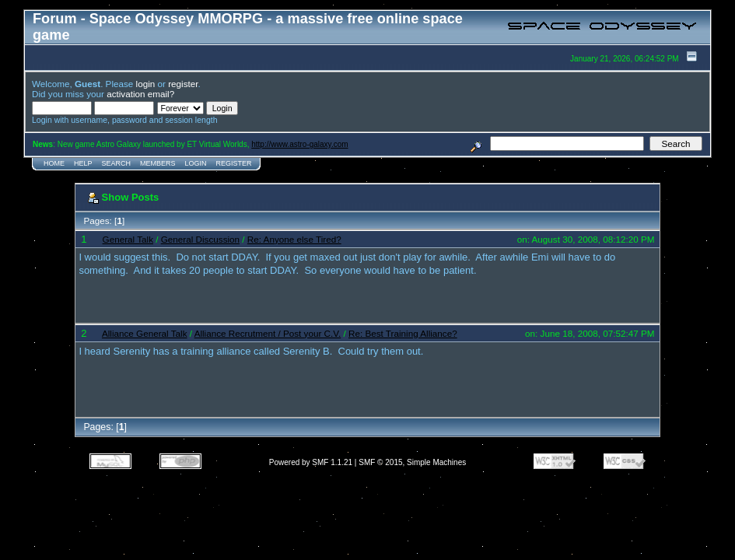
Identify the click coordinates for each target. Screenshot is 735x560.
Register (234, 163)
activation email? (140, 94)
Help (83, 163)
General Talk (128, 239)
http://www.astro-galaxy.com (299, 144)
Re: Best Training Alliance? (403, 333)
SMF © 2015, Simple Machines (412, 462)
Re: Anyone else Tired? (294, 239)
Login (196, 163)
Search (117, 163)
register (183, 84)
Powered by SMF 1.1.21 (311, 462)
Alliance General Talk (145, 333)
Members (158, 163)
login (146, 84)
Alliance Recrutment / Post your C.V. (268, 333)
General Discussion (200, 239)
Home (54, 163)
